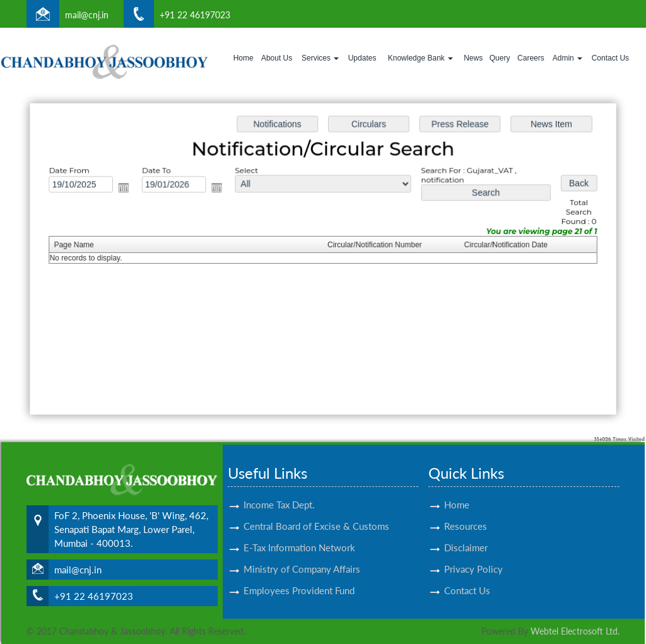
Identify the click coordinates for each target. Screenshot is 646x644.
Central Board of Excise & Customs (316, 512)
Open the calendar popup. (128, 189)
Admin (567, 58)
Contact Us (610, 58)
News (473, 58)
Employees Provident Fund (299, 576)
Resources (466, 512)
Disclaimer (466, 533)
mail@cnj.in (87, 15)
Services (320, 58)
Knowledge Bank (420, 58)
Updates (362, 58)
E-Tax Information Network (299, 533)
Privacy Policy (473, 554)
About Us (277, 58)
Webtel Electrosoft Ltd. (575, 631)
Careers (531, 58)
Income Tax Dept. (279, 490)
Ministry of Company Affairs (302, 554)
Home (244, 58)
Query (500, 58)
